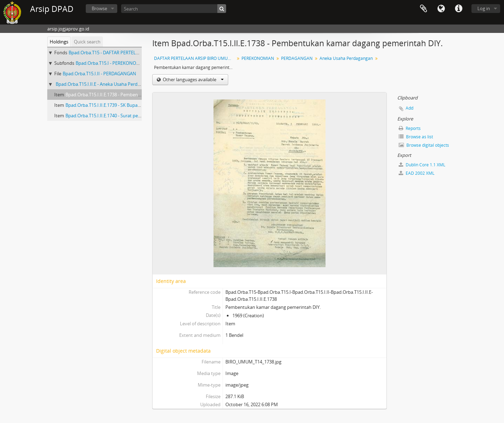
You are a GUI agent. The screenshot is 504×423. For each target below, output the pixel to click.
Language (441, 9)
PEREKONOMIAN (258, 58)
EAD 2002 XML (416, 173)
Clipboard (423, 9)
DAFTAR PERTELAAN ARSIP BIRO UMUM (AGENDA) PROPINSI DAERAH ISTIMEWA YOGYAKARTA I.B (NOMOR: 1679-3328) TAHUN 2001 (195, 58)
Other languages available (193, 79)
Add (409, 108)
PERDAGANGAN (297, 58)
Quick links (458, 9)
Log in (484, 8)
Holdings (59, 42)
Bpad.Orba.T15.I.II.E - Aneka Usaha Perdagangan (106, 84)
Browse (99, 8)
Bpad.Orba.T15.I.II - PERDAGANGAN (99, 74)
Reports (410, 128)
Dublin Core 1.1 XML (422, 165)
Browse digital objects (424, 145)
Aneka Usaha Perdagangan (346, 58)
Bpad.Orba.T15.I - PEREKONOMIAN (112, 63)
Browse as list (416, 137)
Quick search (87, 42)
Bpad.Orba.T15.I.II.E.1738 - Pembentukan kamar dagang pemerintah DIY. (141, 95)
